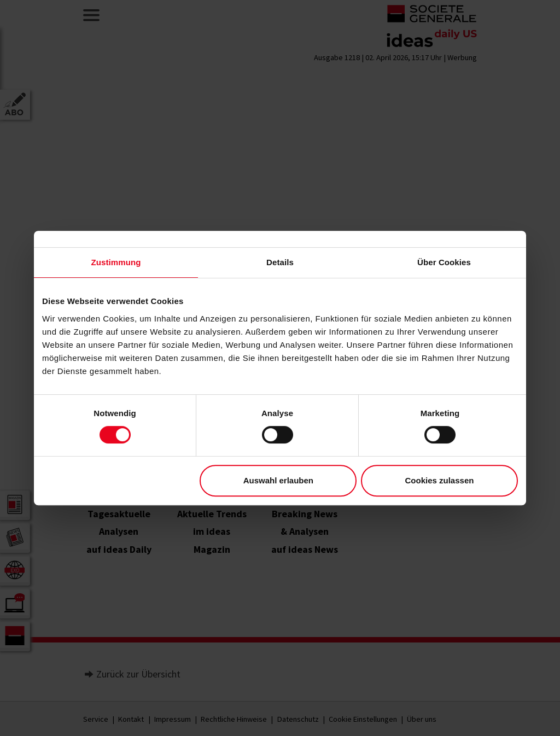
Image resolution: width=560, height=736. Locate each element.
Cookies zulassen (440, 480)
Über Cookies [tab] (444, 262)
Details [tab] (280, 262)
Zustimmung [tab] (116, 262)
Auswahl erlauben (278, 480)
